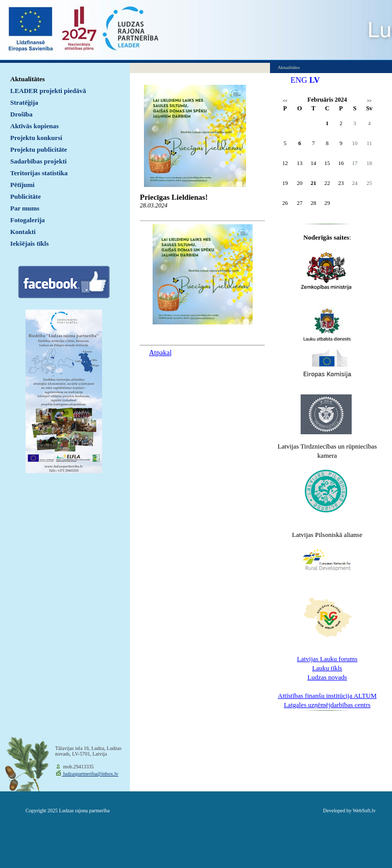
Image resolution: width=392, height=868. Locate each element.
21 (314, 183)
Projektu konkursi (36, 138)
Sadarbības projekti (39, 161)
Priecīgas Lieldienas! (174, 197)
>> (369, 101)
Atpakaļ (160, 353)
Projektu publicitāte (39, 149)
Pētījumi (22, 185)
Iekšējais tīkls (29, 243)
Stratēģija (24, 102)
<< (285, 101)
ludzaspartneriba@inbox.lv (90, 774)
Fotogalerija (28, 220)
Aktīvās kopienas (34, 126)
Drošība (21, 114)
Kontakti (23, 232)
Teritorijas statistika (39, 173)
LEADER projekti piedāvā (48, 91)
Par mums (25, 208)
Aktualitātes (28, 79)
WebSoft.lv (364, 811)
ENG (299, 80)
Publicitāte (26, 196)
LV (315, 80)
